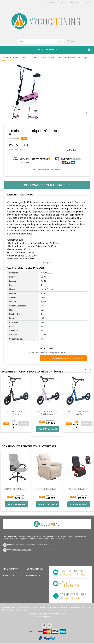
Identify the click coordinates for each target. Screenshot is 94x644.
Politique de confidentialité (33, 599)
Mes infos (9, 590)
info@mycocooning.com (22, 550)
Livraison (31, 583)
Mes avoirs (9, 583)
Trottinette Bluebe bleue (79, 413)
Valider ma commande (77, 3)
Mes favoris (54, 3)
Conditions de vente (35, 586)
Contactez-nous (34, 579)
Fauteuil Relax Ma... (78, 489)
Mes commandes (11, 579)
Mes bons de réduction (10, 595)
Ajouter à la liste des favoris (48, 170)
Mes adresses (10, 586)
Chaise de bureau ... (16, 489)
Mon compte (44, 3)
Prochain (87, 114)
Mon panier (64, 3)
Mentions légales (34, 594)
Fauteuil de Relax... (47, 489)
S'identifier (89, 3)
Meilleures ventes (35, 575)
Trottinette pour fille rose (47, 413)
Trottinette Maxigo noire (16, 413)
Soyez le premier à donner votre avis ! (63, 358)
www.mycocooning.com (38, 614)
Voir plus (47, 263)
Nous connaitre (34, 590)
